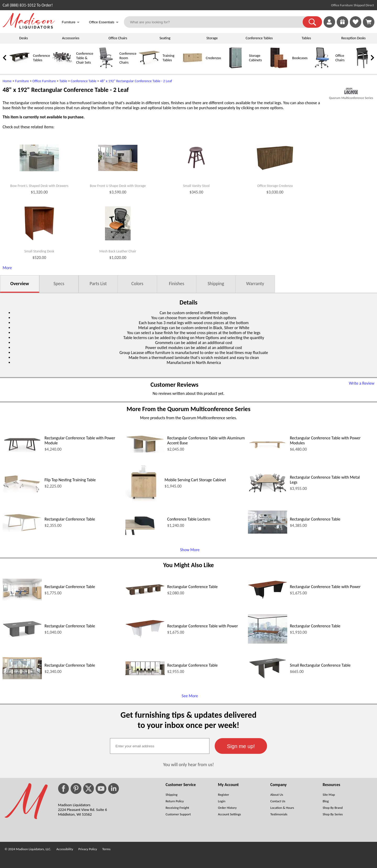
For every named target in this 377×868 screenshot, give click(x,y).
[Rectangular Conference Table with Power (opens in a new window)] (268, 597)
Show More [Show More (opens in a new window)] (190, 550)
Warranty (255, 284)
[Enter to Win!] (342, 26)
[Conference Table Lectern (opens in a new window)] (145, 533)
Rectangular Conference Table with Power (325, 587)
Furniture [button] (71, 23)
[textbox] (160, 746)
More (7, 268)
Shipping (216, 284)
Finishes (176, 284)
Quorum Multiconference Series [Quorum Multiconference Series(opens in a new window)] (351, 98)
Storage (212, 38)
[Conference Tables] (20, 67)
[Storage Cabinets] (236, 67)
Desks (24, 38)
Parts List (98, 284)
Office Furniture (44, 81)
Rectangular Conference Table (70, 519)
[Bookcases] (279, 67)
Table (63, 81)
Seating (165, 38)
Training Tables (168, 58)
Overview (20, 284)
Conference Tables (259, 38)
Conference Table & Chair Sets (85, 58)
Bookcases (300, 58)
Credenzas (213, 58)
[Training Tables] (149, 67)
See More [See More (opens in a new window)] (190, 696)
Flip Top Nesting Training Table (70, 480)
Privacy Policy (88, 849)
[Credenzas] (192, 67)
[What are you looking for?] (217, 22)
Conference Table (84, 81)
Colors (137, 284)
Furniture (22, 81)
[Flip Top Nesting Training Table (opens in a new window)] (22, 492)
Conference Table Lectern (189, 519)
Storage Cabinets (255, 58)
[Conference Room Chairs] (106, 67)
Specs (59, 284)
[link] (369, 22)
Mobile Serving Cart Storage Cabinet (195, 480)
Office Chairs (118, 38)
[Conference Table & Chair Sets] (63, 67)
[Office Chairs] (322, 67)
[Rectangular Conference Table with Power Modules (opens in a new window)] (268, 453)
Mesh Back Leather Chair (118, 251)
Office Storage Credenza (275, 186)
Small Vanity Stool (196, 186)
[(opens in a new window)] (351, 91)
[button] (312, 22)
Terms (106, 849)
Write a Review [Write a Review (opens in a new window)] (362, 383)
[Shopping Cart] (369, 22)
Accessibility (65, 849)
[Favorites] (356, 26)
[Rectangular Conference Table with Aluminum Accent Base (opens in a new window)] (145, 451)
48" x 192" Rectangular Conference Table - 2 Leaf (136, 81)
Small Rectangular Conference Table (320, 665)
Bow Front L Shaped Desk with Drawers (39, 186)
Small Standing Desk (39, 251)
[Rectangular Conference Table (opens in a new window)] (22, 530)
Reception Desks (354, 38)
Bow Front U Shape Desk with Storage (118, 186)
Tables (306, 38)
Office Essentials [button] (104, 23)
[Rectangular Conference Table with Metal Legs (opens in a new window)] (268, 492)
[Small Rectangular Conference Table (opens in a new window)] (268, 678)
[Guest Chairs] (365, 67)
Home (7, 81)
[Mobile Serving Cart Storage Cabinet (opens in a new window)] (144, 500)
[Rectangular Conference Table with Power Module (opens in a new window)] (22, 451)
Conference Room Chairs (128, 58)
